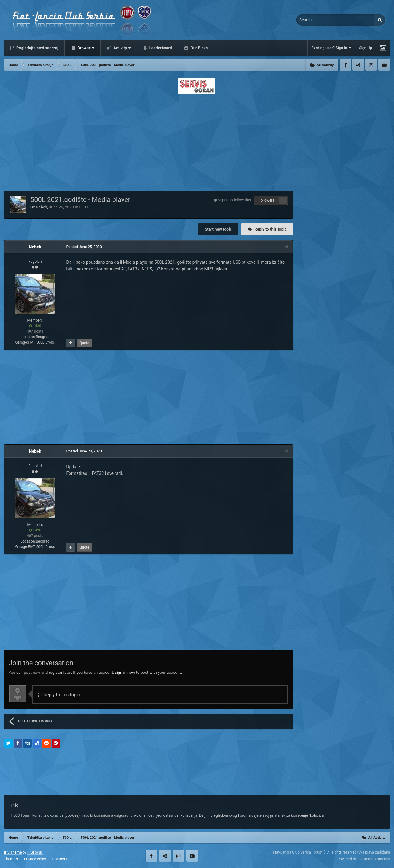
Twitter (358, 65)
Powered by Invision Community (364, 859)
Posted (84, 247)
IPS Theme (13, 852)
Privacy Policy (35, 859)
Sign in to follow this (234, 200)
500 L (84, 207)
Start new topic (218, 229)
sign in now (125, 672)
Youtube (384, 65)
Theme (11, 859)
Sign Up (365, 48)
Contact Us (61, 859)
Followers (267, 200)
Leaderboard (160, 48)
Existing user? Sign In (331, 48)
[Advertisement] (197, 140)
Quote (84, 343)
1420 (35, 326)
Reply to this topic (270, 229)
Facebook (345, 65)
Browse (85, 48)
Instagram (371, 65)
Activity (121, 48)
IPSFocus (35, 852)
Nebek (41, 207)
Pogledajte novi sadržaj (37, 48)
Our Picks (199, 48)
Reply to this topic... (61, 695)
